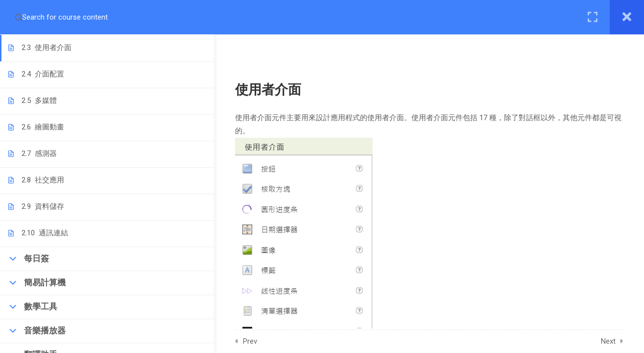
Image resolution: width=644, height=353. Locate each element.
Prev (259, 341)
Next (618, 341)
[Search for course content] (19, 17)
